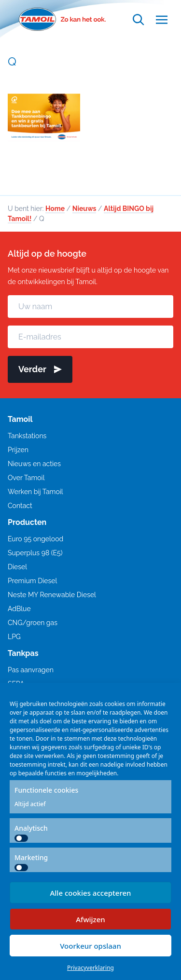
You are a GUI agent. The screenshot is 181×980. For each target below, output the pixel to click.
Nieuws (84, 209)
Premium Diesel (32, 581)
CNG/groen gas (33, 623)
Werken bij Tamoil (35, 492)
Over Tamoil (26, 478)
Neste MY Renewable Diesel (52, 595)
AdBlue (19, 609)
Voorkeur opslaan (90, 946)
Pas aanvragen (31, 670)
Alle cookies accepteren (90, 893)
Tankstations (27, 436)
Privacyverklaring (90, 968)
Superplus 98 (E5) (35, 553)
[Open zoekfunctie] (139, 20)
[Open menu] (162, 20)
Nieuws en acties (34, 464)
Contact (20, 506)
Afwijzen (90, 919)
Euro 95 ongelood (35, 539)
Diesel (17, 567)
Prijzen (18, 450)
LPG (14, 637)
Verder (40, 369)
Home (55, 209)
